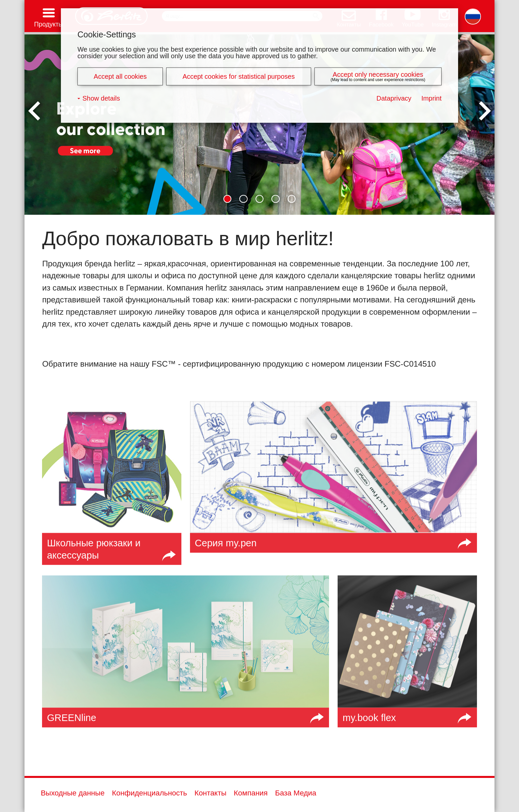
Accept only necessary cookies (378, 74)
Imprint (431, 98)
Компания (251, 793)
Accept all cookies (120, 76)
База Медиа (296, 793)
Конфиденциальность (149, 793)
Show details (101, 98)
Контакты (210, 793)
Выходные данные (73, 793)
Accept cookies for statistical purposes (238, 76)
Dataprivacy (394, 98)
